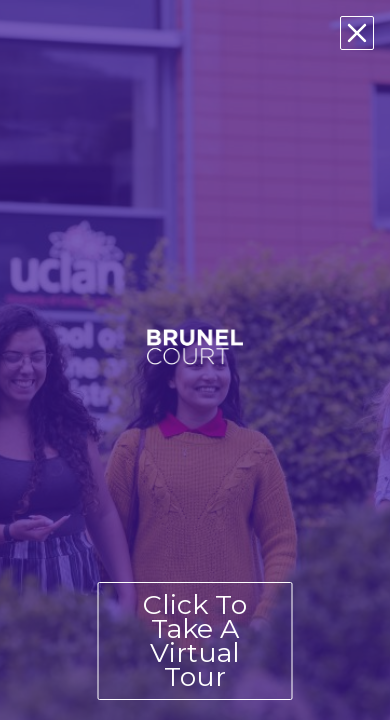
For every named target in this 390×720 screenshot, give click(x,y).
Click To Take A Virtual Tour (195, 640)
